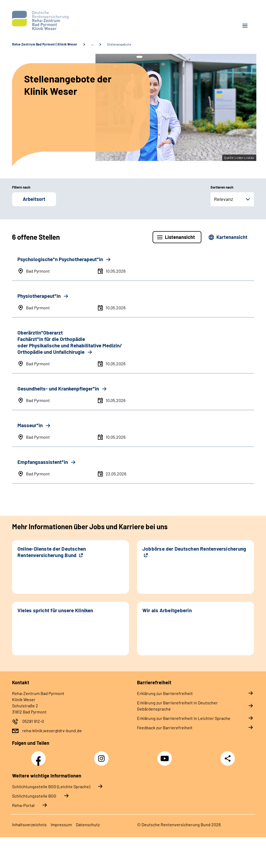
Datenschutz (88, 824)
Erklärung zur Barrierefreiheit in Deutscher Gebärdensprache (177, 706)
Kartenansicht (232, 237)
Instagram (103, 756)
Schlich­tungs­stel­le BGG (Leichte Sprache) (51, 786)
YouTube (165, 756)
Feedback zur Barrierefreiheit (165, 728)
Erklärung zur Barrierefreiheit (165, 693)
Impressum (61, 824)
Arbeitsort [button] (34, 199)
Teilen (228, 758)
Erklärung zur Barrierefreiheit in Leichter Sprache (184, 718)
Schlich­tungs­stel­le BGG (34, 796)
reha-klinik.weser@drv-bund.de (52, 730)
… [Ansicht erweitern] (92, 44)
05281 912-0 (33, 721)
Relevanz (223, 199)
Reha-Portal (23, 805)
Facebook (40, 756)
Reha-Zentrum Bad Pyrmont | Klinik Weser (45, 44)
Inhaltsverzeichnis (29, 824)
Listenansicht (180, 237)
